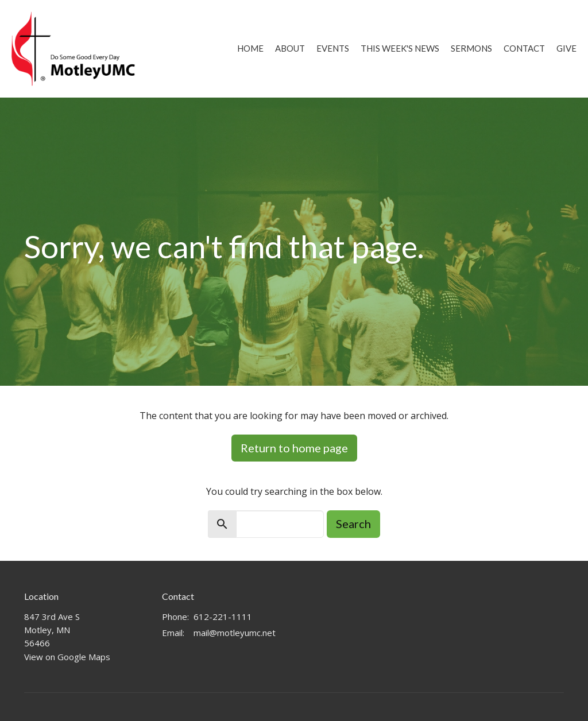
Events (333, 48)
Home (250, 48)
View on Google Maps (67, 657)
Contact (524, 48)
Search (353, 524)
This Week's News (400, 48)
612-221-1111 (223, 617)
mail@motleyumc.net (235, 633)
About (290, 48)
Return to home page (294, 448)
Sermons (471, 48)
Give (566, 48)
